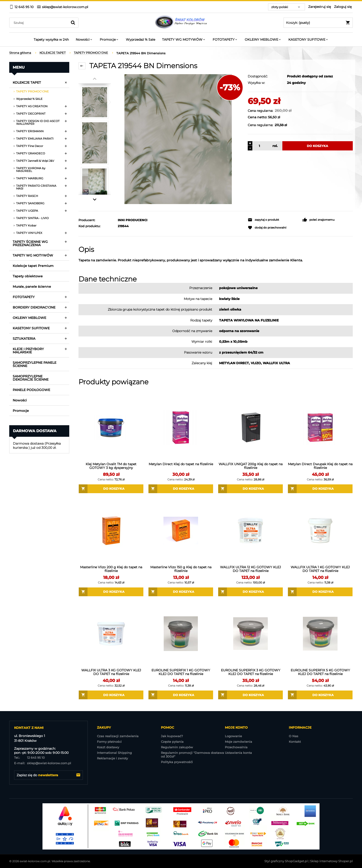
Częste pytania (172, 742)
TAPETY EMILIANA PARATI (35, 139)
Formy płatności (109, 742)
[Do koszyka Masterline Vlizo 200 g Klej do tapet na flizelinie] (111, 592)
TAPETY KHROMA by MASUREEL (31, 170)
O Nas (294, 736)
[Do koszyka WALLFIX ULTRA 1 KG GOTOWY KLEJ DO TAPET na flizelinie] (320, 592)
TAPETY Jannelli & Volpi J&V (35, 161)
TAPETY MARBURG (30, 178)
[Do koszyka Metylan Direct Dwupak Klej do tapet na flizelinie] (320, 489)
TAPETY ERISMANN (30, 131)
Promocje (21, 411)
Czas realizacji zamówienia (118, 736)
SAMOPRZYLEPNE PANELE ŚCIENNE (35, 364)
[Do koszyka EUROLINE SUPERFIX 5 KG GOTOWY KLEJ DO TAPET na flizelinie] (320, 695)
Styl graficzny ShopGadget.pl (286, 861)
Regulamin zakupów (177, 747)
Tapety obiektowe (28, 276)
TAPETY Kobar (26, 225)
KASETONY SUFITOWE (31, 328)
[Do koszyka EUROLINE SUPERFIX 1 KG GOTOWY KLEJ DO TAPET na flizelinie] (181, 695)
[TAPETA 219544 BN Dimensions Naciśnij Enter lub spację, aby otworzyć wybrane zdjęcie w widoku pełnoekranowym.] (178, 139)
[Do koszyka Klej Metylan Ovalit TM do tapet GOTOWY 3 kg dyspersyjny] (111, 489)
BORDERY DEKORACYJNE (34, 307)
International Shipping (114, 753)
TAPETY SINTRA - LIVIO (32, 218)
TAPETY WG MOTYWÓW (33, 255)
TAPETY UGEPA (27, 211)
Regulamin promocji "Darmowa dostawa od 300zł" (192, 755)
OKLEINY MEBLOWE (29, 318)
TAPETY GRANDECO (31, 153)
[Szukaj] (73, 23)
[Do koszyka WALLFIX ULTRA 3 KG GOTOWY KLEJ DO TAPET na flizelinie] (111, 695)
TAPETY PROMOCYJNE (32, 91)
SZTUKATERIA (24, 339)
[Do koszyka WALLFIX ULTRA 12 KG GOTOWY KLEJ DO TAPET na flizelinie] (250, 592)
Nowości (20, 400)
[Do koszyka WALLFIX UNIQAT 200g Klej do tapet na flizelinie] (250, 489)
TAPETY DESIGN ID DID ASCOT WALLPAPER (38, 122)
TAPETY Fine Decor (30, 146)
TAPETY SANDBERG (30, 203)
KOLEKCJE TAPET (27, 83)
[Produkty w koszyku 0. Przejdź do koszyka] (318, 23)
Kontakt (295, 742)
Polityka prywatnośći (177, 762)
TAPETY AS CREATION (32, 106)
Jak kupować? (172, 736)
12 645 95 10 (29, 758)
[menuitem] (51, 40)
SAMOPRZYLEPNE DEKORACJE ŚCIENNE (31, 378)
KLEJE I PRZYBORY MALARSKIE (28, 351)
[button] (273, 220)
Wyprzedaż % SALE (29, 99)
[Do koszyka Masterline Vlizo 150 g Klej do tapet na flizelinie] (181, 592)
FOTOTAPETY (24, 297)
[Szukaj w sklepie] (40, 23)
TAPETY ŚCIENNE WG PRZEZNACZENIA (30, 243)
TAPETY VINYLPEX (29, 233)
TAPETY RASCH (27, 196)
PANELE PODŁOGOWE (31, 390)
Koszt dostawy (108, 747)
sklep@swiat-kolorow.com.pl (43, 763)
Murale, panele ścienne (32, 287)
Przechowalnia (236, 747)
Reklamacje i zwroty (112, 758)
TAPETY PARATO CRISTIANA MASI (36, 187)
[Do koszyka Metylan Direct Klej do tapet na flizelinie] (181, 489)
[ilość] (259, 146)
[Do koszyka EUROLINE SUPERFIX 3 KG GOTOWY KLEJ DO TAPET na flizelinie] (250, 695)
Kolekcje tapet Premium (33, 266)
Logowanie (233, 736)
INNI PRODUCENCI (133, 220)
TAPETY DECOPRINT (31, 114)
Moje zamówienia (238, 742)
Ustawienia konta (238, 753)
